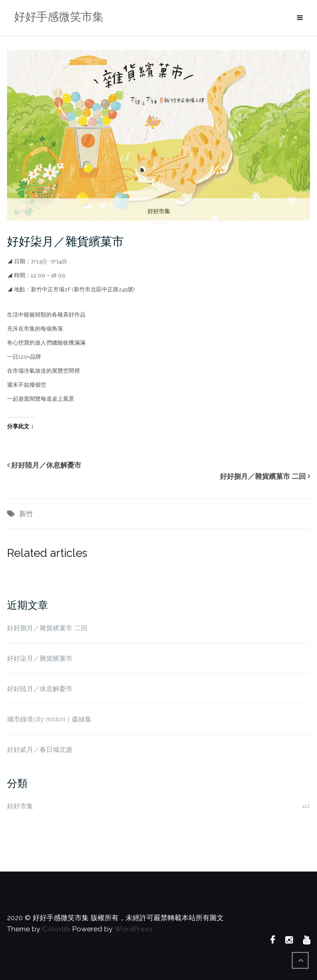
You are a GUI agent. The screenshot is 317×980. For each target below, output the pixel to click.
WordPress (134, 929)
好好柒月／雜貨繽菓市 (65, 241)
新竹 (26, 514)
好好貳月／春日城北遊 (40, 749)
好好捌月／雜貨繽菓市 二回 (263, 476)
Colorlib (56, 929)
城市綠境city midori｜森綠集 (49, 719)
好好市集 (159, 211)
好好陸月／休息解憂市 (46, 465)
